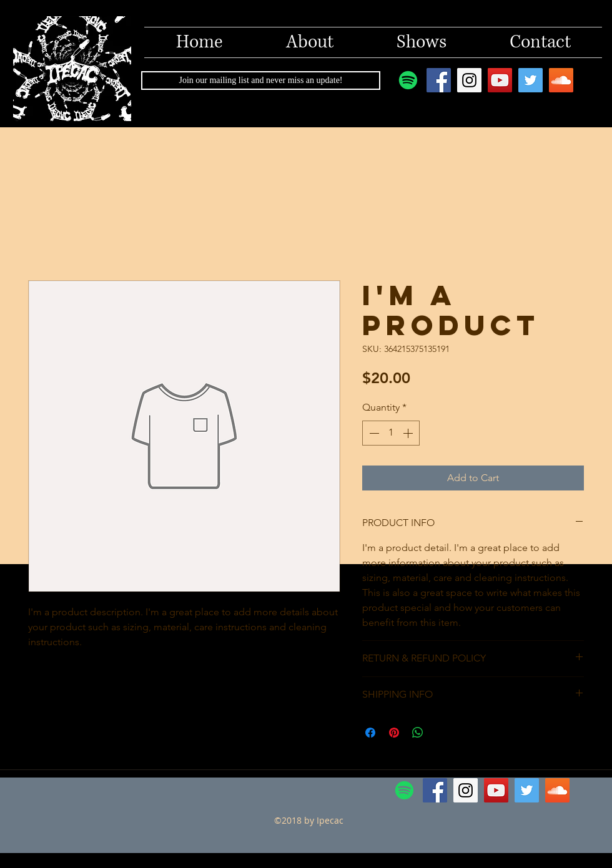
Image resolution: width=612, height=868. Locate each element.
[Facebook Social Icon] (439, 80)
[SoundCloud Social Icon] (561, 80)
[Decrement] (373, 433)
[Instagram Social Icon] (469, 80)
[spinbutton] (391, 433)
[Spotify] (408, 80)
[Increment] (409, 433)
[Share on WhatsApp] (418, 733)
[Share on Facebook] (370, 733)
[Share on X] (442, 733)
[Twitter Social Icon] (531, 80)
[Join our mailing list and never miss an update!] (261, 80)
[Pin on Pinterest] (394, 733)
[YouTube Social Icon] (500, 80)
